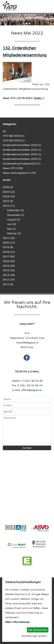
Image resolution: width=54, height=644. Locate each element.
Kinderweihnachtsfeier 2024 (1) (22, 154)
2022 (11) (9, 206)
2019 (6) (8, 247)
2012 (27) (9, 280)
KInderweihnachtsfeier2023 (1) (22, 164)
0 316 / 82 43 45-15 (30, 385)
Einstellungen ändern (34, 636)
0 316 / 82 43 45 (32, 381)
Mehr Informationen (17, 622)
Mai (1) (11, 229)
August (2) (14, 220)
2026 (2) (8, 187)
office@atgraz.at (32, 390)
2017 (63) (9, 256)
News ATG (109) (13, 168)
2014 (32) (9, 270)
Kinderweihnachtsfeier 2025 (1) (22, 159)
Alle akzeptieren (38, 630)
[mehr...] (39, 98)
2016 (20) (9, 261)
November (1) (16, 215)
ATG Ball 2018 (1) (13, 136)
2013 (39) (9, 275)
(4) (4, 131)
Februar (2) (14, 233)
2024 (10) (9, 196)
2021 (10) (9, 238)
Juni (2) (12, 224)
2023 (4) (8, 201)
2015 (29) (9, 266)
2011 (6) (8, 284)
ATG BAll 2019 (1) (14, 140)
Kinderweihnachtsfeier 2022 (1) (22, 150)
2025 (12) (9, 192)
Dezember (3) (15, 210)
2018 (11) (9, 252)
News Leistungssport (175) (19, 173)
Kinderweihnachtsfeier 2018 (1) (22, 145)
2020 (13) (9, 243)
